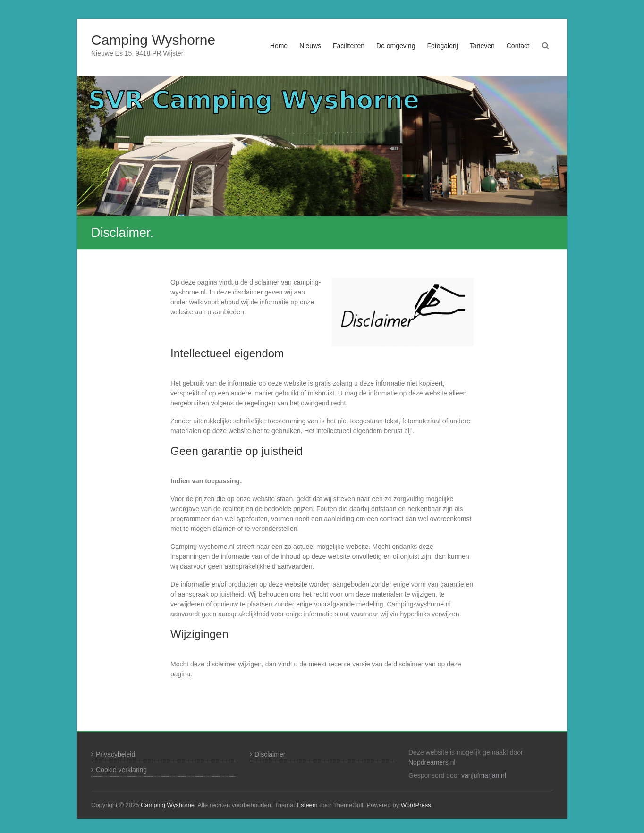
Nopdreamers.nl (432, 762)
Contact (518, 46)
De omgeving (396, 46)
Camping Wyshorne (153, 40)
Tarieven (482, 46)
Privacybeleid (115, 754)
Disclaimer (270, 754)
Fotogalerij (442, 46)
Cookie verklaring (121, 770)
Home (279, 46)
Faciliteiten (349, 46)
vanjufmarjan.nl (484, 775)
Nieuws (310, 46)
